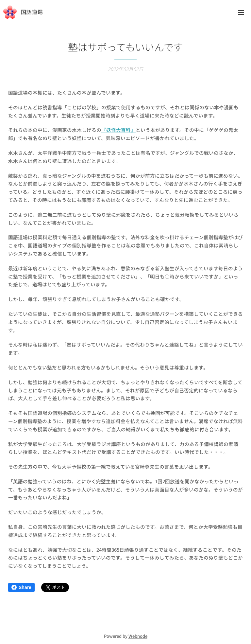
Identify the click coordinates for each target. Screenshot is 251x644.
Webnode (138, 636)
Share (21, 587)
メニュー (241, 12)
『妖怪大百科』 (118, 130)
